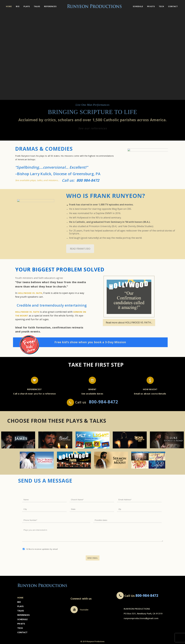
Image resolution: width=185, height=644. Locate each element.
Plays (27, 6)
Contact (173, 6)
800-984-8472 (147, 595)
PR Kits (151, 6)
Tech (161, 6)
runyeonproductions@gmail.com (141, 618)
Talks (37, 6)
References (50, 6)
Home (9, 6)
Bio (18, 6)
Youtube (79, 610)
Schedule (138, 6)
